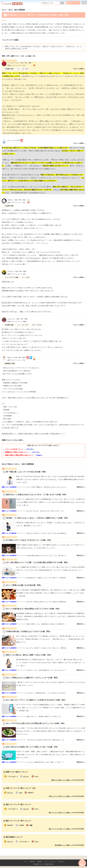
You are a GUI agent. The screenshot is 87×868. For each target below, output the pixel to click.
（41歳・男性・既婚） (17, 357)
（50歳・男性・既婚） (17, 200)
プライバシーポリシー (50, 862)
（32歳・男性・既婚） (17, 271)
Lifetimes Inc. (42, 864)
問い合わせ (62, 862)
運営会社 (32, 862)
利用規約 (40, 862)
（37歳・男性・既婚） (20, 63)
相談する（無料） (73, 3)
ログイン (84, 3)
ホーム (26, 862)
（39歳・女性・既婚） (18, 319)
